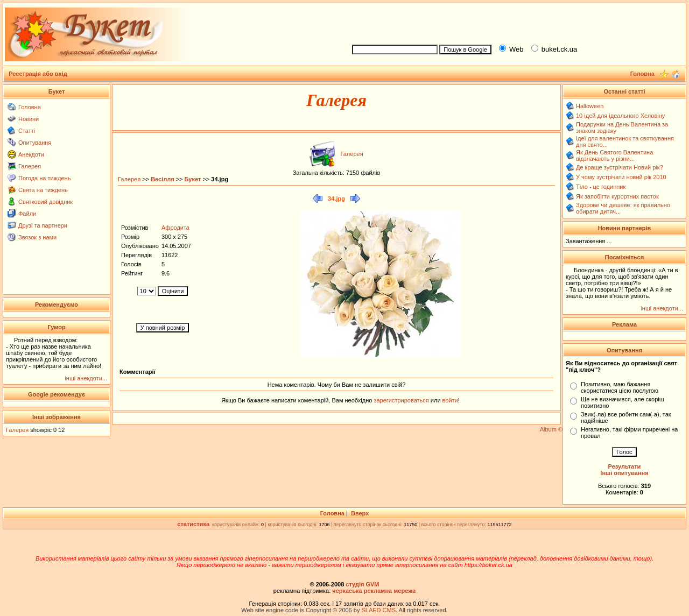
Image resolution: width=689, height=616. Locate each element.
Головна (30, 107)
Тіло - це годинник (601, 187)
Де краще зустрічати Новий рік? (620, 167)
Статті (27, 131)
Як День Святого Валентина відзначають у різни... (614, 155)
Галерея (30, 166)
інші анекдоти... (86, 378)
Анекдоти (31, 154)
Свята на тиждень (43, 190)
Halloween (590, 106)
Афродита (175, 228)
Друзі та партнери (43, 225)
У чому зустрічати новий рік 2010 (621, 177)
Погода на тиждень (44, 178)
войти (449, 400)
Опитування (35, 143)
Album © (551, 429)
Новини (29, 119)
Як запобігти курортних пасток (617, 196)
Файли (27, 214)
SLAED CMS (378, 610)
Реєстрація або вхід (38, 74)
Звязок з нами (37, 237)
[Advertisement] (515, 22)
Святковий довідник (45, 202)
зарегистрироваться (402, 400)
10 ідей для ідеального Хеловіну (620, 116)
